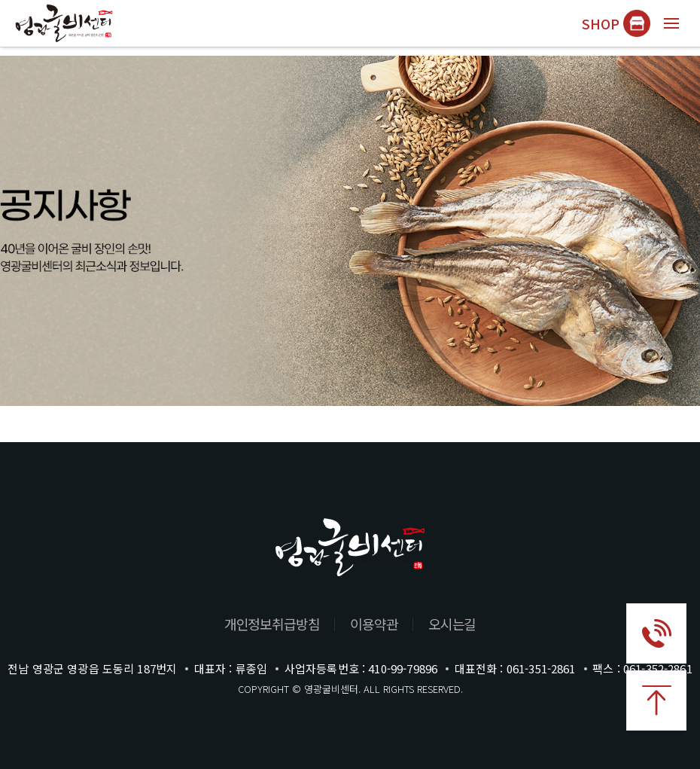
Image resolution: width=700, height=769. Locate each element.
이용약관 (374, 624)
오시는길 (452, 624)
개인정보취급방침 (272, 624)
